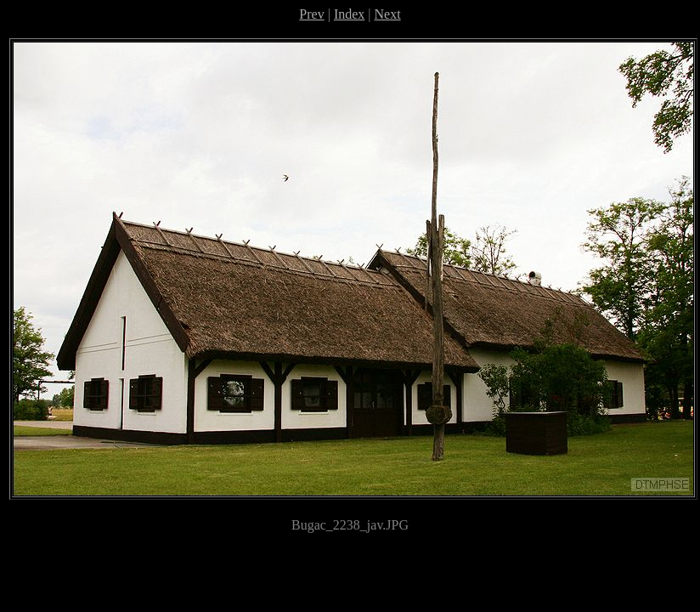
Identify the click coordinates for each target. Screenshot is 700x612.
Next (388, 14)
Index (349, 14)
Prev (311, 14)
